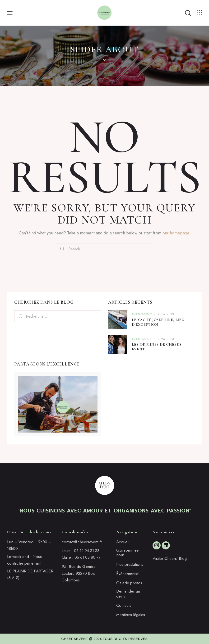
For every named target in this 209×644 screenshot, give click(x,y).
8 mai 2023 (166, 339)
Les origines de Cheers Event (157, 347)
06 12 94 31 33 (87, 551)
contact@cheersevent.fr (82, 542)
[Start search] (188, 13)
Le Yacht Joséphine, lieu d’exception (158, 322)
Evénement (142, 314)
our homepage (176, 233)
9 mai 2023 (166, 314)
